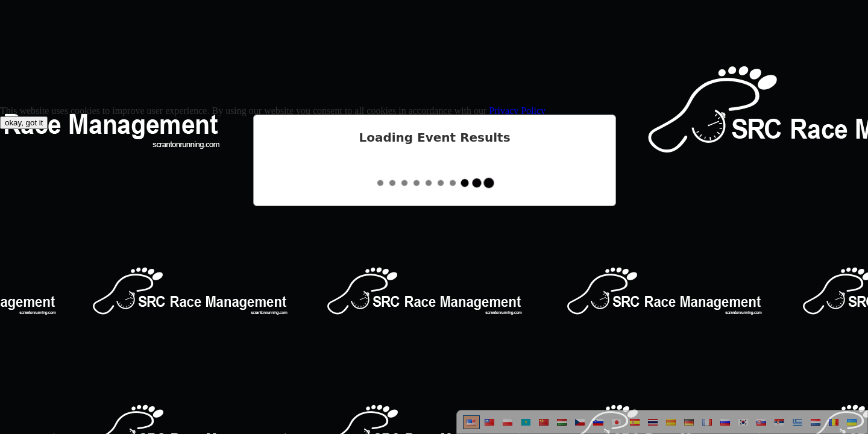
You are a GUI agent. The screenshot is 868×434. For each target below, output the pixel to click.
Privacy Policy (517, 111)
